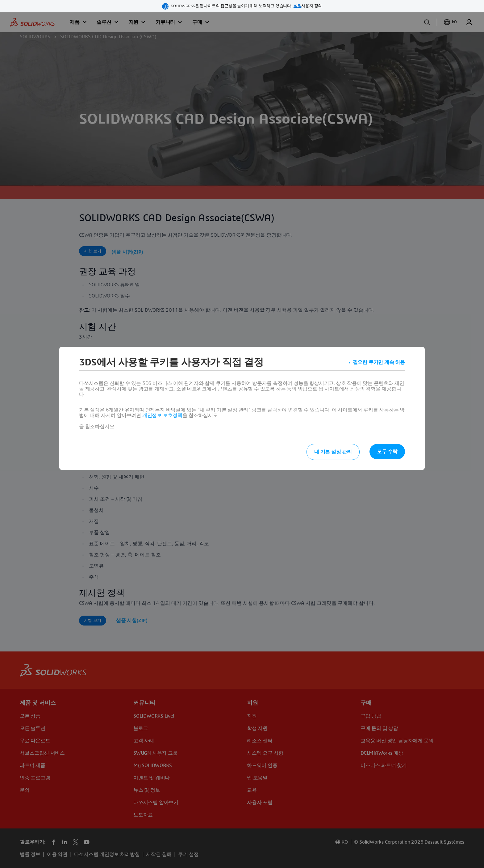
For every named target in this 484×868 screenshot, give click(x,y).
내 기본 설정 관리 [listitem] (333, 452)
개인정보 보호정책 (162, 415)
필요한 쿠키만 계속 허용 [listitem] (379, 362)
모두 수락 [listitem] (387, 452)
